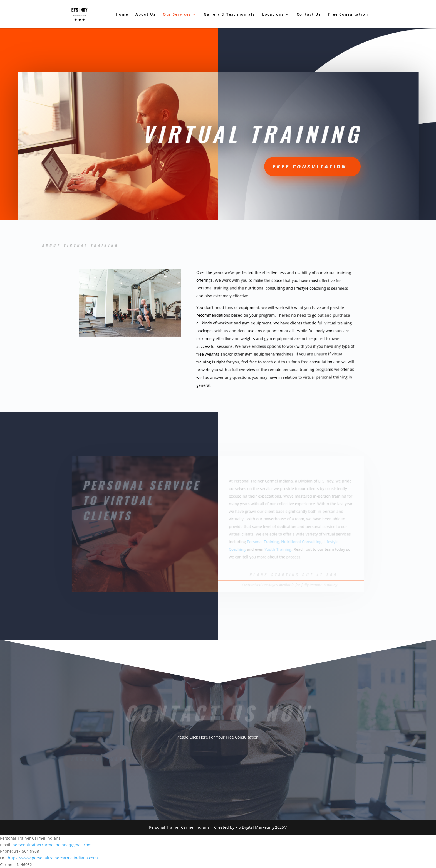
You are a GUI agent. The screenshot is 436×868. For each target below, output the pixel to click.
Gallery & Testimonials (229, 14)
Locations (273, 14)
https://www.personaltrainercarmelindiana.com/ (53, 858)
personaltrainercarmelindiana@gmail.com (52, 845)
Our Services (177, 14)
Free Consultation (348, 14)
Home (122, 14)
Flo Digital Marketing (255, 827)
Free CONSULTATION (269, 166)
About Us (146, 14)
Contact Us (309, 14)
